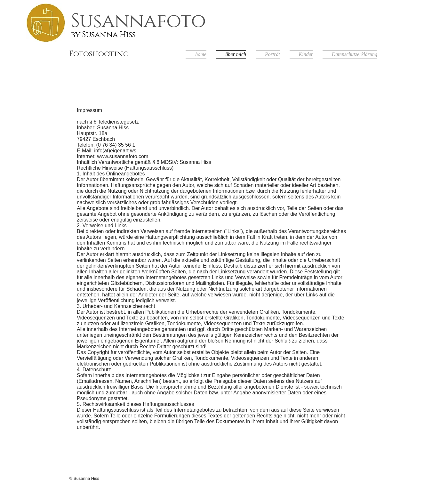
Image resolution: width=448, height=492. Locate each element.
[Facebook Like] (338, 480)
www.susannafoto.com (123, 156)
